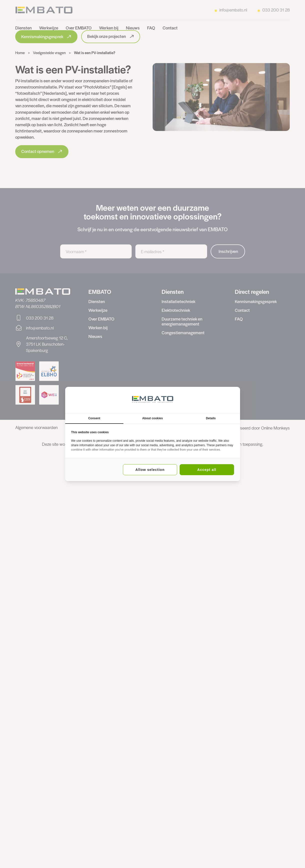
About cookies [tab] (152, 418)
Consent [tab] (94, 418)
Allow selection (150, 470)
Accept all (207, 470)
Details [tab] (211, 418)
